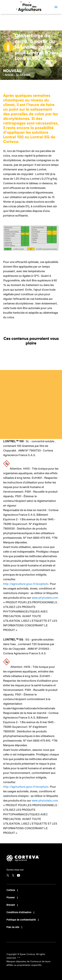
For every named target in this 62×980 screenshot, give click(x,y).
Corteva (11, 890)
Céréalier (13, 26)
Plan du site (13, 927)
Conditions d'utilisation (19, 912)
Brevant (11, 905)
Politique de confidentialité (21, 920)
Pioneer (11, 897)
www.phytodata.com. (45, 598)
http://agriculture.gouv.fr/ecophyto (26, 584)
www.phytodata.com (45, 801)
